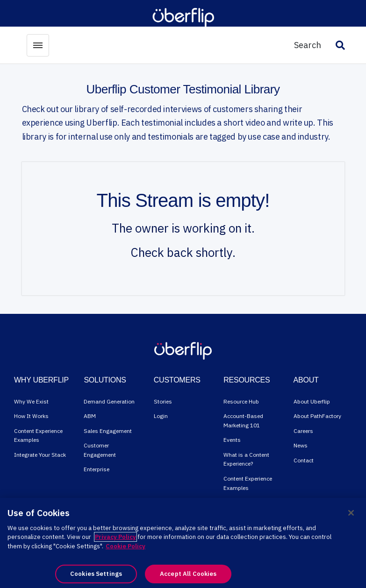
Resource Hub (241, 401)
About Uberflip (312, 401)
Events (232, 440)
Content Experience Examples (38, 436)
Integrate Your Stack (40, 455)
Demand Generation (109, 401)
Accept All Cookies (188, 574)
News (301, 445)
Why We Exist (31, 401)
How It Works (31, 416)
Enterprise (97, 469)
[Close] (351, 513)
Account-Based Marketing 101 (243, 421)
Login (161, 416)
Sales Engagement (108, 431)
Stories (163, 401)
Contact (304, 460)
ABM (90, 416)
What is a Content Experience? (246, 459)
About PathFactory (317, 416)
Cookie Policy (126, 546)
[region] (183, 543)
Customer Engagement (100, 450)
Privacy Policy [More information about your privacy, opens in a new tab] (115, 537)
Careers (303, 431)
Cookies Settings (96, 574)
